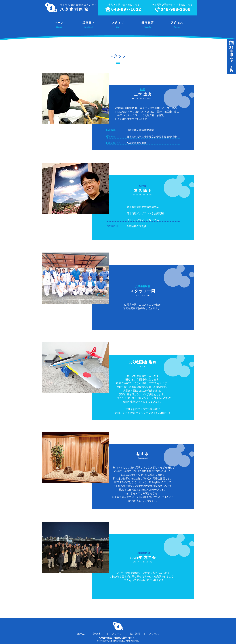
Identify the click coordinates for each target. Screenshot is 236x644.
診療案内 (98, 634)
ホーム (81, 634)
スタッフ (117, 634)
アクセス (154, 634)
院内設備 (135, 634)
